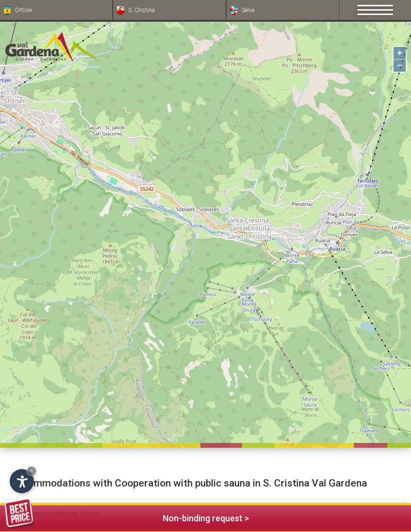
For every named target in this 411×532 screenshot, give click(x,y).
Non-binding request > (127, 517)
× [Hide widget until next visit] (31, 471)
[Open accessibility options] (22, 481)
